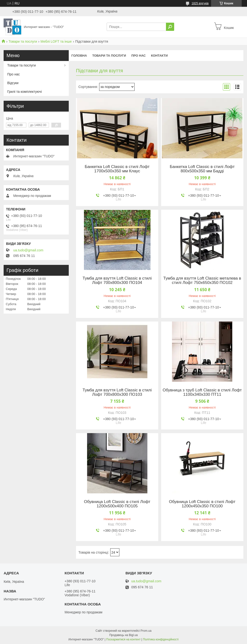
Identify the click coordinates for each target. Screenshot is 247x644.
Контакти (159, 56)
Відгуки (13, 83)
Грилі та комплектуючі (24, 92)
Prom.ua (146, 631)
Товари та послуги (23, 41)
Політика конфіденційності (161, 639)
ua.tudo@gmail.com (28, 250)
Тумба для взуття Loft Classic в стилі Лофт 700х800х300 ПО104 (117, 281)
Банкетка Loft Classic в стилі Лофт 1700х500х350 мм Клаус (117, 169)
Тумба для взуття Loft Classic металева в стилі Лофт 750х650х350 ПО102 (202, 281)
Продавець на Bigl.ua (123, 635)
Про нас (138, 56)
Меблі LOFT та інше (56, 41)
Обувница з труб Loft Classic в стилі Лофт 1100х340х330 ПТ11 (202, 392)
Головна (79, 56)
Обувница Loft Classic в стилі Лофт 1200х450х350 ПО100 (202, 504)
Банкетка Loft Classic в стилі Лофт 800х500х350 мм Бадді (202, 169)
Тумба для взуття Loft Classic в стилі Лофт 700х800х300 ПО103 (117, 392)
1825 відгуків (200, 3)
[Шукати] (170, 27)
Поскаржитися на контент (123, 639)
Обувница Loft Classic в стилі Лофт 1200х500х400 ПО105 (117, 504)
